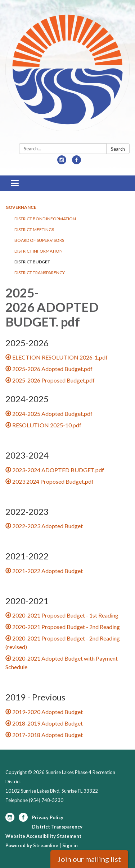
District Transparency (40, 273)
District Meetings (34, 229)
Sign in (70, 845)
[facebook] (76, 162)
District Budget (32, 262)
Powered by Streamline (32, 845)
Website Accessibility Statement (43, 836)
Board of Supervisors (39, 240)
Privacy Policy (48, 817)
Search (118, 149)
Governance (21, 207)
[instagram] (62, 162)
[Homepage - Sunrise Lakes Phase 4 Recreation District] (67, 73)
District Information (39, 251)
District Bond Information (45, 219)
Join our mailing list (89, 859)
